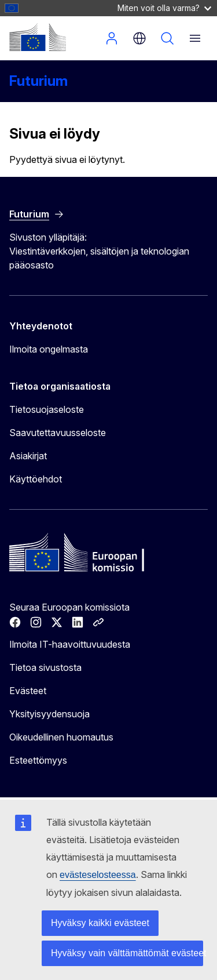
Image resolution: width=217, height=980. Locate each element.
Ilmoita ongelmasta (49, 349)
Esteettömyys (38, 760)
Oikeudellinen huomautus (61, 737)
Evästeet (28, 691)
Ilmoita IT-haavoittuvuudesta (70, 644)
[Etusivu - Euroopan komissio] (38, 37)
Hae (167, 38)
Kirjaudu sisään (112, 38)
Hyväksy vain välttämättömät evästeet (127, 953)
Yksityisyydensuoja (49, 714)
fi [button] (139, 38)
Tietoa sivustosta (45, 667)
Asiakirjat (28, 456)
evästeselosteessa (98, 875)
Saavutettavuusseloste (58, 433)
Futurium (38, 81)
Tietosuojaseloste (47, 409)
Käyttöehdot (36, 479)
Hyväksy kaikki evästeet (100, 923)
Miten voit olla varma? (164, 8)
